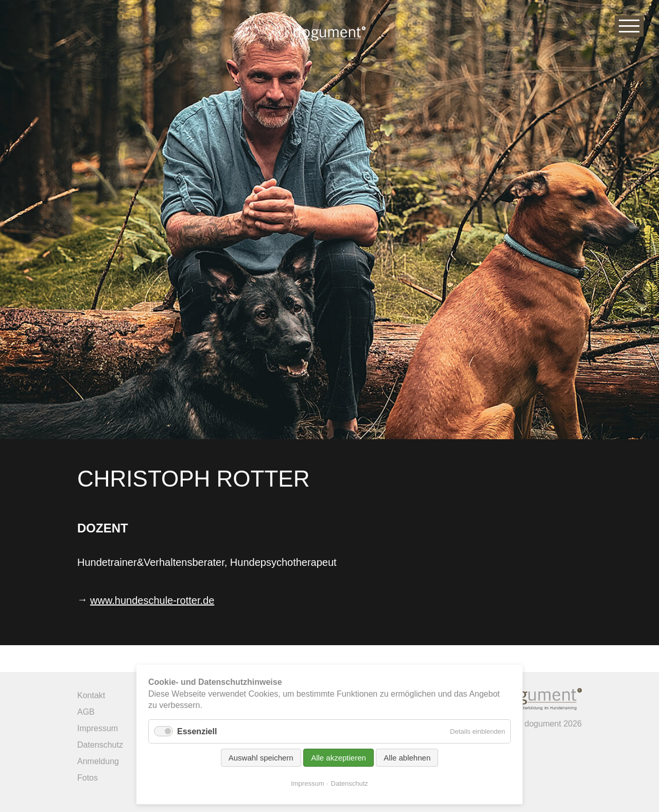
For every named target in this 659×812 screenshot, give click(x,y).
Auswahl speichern (261, 758)
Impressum (307, 783)
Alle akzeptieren (339, 758)
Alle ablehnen (407, 758)
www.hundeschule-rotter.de (152, 600)
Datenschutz (350, 783)
